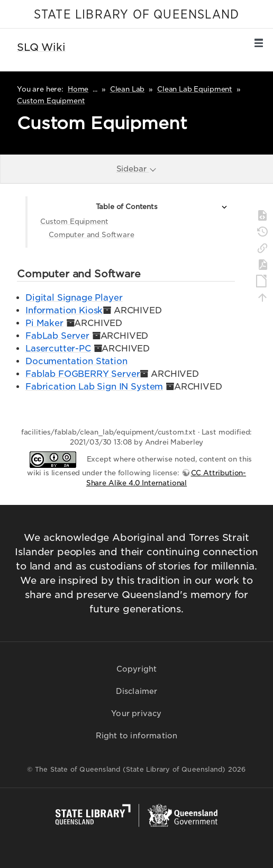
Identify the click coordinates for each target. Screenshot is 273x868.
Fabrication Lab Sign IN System (94, 387)
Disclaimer (137, 691)
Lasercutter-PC (58, 349)
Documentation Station (76, 361)
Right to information (137, 736)
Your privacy (136, 713)
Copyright (137, 669)
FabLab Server (57, 336)
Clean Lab (128, 89)
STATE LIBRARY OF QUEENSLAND (136, 15)
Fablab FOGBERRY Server (83, 374)
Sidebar (137, 169)
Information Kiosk (64, 310)
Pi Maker (44, 323)
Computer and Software (92, 235)
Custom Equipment (51, 101)
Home (78, 89)
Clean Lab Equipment (195, 89)
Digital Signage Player (74, 298)
